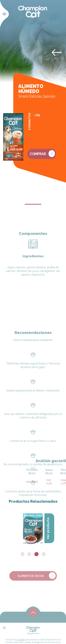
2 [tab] (29, 554)
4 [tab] (44, 554)
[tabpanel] (33, 527)
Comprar (42, 154)
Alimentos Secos (37, 577)
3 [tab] (36, 554)
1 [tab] (23, 554)
